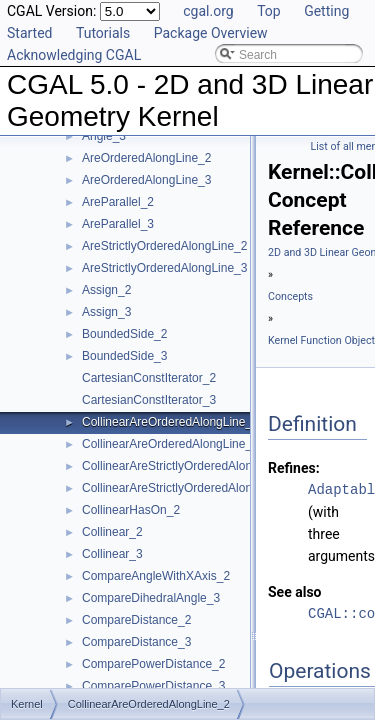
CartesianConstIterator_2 (149, 378)
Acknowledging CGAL (74, 55)
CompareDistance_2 (136, 620)
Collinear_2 (112, 532)
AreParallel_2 (118, 202)
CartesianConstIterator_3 (149, 400)
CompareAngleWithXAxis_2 (156, 576)
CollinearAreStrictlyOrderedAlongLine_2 (188, 466)
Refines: (294, 468)
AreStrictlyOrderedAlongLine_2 (164, 246)
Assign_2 (106, 290)
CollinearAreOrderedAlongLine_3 (170, 444)
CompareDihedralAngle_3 (151, 598)
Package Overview (211, 33)
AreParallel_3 (118, 224)
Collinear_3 (112, 554)
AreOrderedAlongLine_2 (146, 158)
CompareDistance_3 (136, 642)
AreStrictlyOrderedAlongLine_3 (164, 268)
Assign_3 (106, 312)
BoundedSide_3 (124, 356)
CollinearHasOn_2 (131, 510)
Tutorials (103, 33)
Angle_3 (104, 136)
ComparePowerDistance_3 (153, 686)
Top (269, 11)
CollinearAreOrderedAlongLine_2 (170, 422)
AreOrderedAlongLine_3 (146, 180)
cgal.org (208, 11)
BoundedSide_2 (124, 334)
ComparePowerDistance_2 (153, 664)
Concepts (290, 296)
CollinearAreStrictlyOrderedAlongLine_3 (188, 488)
